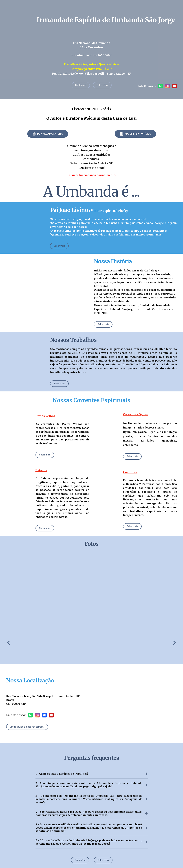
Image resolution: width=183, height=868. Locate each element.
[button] (81, 85)
